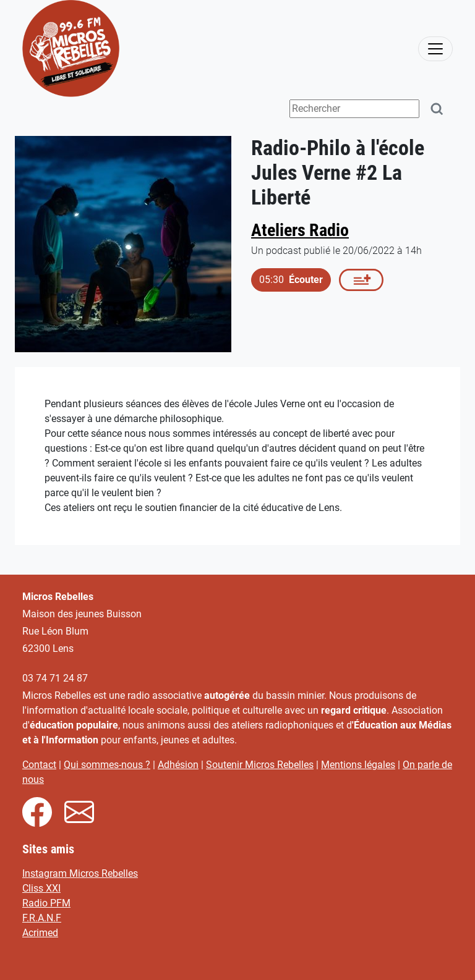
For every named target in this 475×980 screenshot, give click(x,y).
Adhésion (178, 765)
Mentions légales (358, 765)
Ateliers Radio (300, 230)
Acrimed (40, 933)
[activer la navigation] (435, 49)
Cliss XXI (41, 888)
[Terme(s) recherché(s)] (354, 109)
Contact (39, 765)
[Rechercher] (437, 109)
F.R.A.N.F (42, 918)
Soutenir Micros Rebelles (260, 765)
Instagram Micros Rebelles (80, 873)
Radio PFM (46, 903)
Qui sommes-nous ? (107, 765)
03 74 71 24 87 (55, 678)
